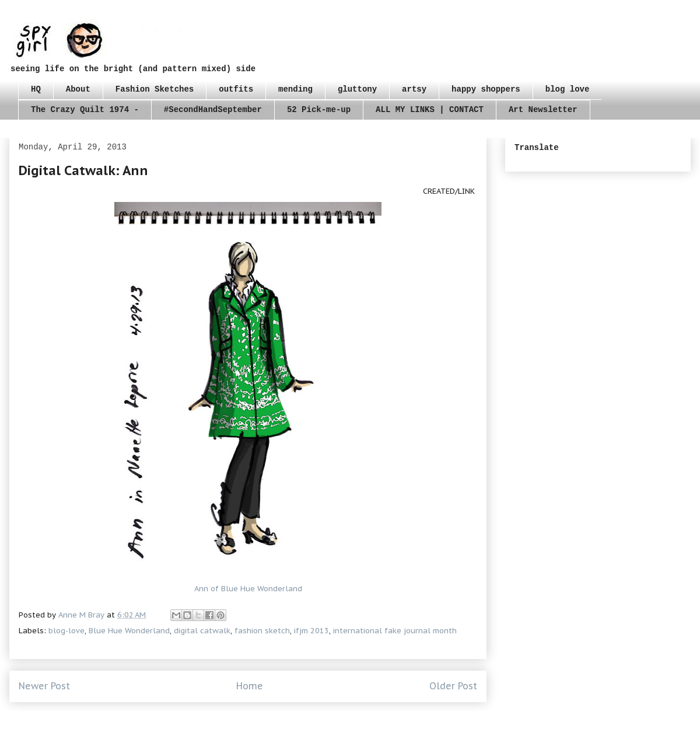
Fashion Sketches (155, 89)
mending (295, 89)
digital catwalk (202, 631)
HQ (36, 89)
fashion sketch (262, 631)
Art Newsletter (543, 110)
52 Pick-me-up (319, 110)
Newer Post (44, 686)
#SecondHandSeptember (213, 110)
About (78, 89)
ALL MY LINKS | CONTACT (430, 110)
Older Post (453, 686)
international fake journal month (395, 631)
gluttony (357, 89)
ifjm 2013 (311, 631)
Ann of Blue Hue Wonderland (248, 589)
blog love (568, 89)
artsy (414, 89)
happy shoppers (486, 89)
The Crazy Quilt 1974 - (85, 110)
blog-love (66, 631)
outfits (236, 89)
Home (250, 686)
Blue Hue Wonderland (129, 631)
